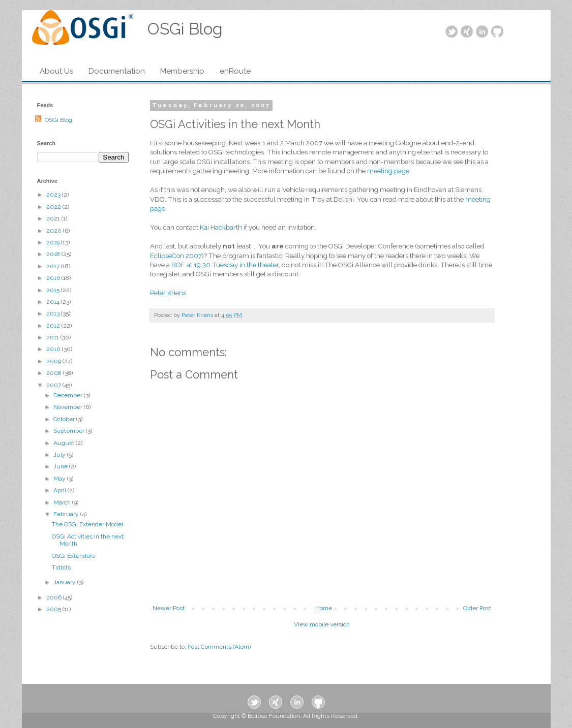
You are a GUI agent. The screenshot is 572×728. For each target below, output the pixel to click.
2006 (55, 597)
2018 (54, 254)
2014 (54, 302)
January (65, 582)
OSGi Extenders (73, 556)
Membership (182, 71)
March (63, 502)
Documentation (117, 71)
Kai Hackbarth (221, 227)
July (60, 455)
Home (324, 608)
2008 (55, 373)
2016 (54, 278)
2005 (54, 609)
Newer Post (169, 608)
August (65, 443)
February (67, 514)
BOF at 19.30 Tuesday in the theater (225, 265)
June (61, 466)
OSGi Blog (58, 120)
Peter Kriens (168, 293)
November (69, 407)
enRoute (235, 71)
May (60, 479)
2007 (54, 385)
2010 (54, 349)
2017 (54, 266)
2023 (54, 195)
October (65, 419)
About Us (56, 71)
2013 (54, 313)
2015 (54, 290)
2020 (55, 231)
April (61, 490)
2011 (53, 337)
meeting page (388, 171)
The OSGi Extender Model (87, 524)
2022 (54, 207)
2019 (54, 242)
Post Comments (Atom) (219, 647)
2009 (54, 361)
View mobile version (322, 624)
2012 (54, 326)
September (70, 431)
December (69, 395)
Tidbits (61, 567)
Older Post (477, 608)
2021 (54, 218)
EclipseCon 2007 (176, 256)
